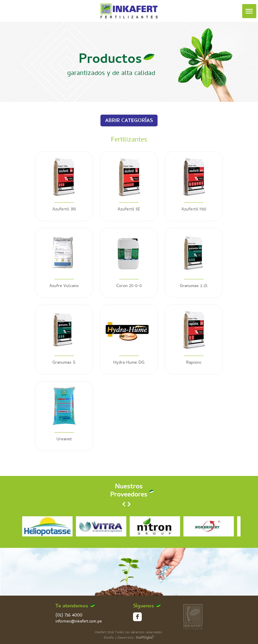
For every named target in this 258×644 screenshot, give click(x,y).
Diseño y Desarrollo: (129, 638)
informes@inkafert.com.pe (79, 622)
